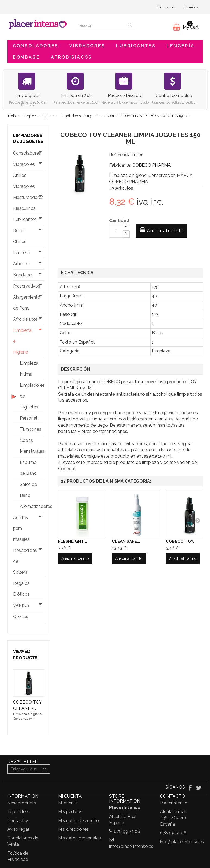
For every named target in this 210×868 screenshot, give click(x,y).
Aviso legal (18, 829)
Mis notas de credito (79, 821)
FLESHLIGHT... (73, 541)
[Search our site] (100, 26)
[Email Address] (24, 769)
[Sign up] (45, 769)
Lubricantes (136, 46)
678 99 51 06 (127, 831)
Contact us (18, 821)
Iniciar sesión (166, 7)
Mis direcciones (73, 829)
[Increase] (126, 227)
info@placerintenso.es (131, 846)
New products (22, 803)
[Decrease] (126, 234)
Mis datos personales (79, 838)
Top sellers (18, 812)
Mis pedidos (70, 812)
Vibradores (87, 46)
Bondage (26, 57)
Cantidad (119, 221)
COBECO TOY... (181, 541)
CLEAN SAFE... (126, 541)
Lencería (181, 46)
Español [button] (191, 7)
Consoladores (36, 46)
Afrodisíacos (71, 57)
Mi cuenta (68, 803)
